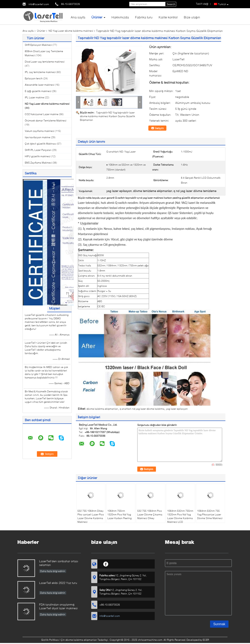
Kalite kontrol (168, 17)
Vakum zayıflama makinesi (40, 131)
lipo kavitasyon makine (37, 137)
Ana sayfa (78, 17)
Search (171, 4)
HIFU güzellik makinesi (38, 156)
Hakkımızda (120, 17)
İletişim (159, 128)
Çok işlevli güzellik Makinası (40, 144)
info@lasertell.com (39, 4)
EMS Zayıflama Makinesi (38, 163)
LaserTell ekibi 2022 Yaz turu (58, 583)
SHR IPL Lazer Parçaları (38, 150)
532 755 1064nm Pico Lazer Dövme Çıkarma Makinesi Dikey (150, 514)
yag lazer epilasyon (177, 409)
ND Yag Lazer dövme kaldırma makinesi (71, 31)
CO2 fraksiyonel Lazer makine (42, 114)
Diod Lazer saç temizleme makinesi (45, 62)
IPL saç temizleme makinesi (40, 72)
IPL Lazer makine (34, 97)
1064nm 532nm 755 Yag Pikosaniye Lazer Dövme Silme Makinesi (210, 514)
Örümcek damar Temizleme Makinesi (46, 121)
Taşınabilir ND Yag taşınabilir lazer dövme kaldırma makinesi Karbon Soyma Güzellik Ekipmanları (107, 116)
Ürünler (97, 17)
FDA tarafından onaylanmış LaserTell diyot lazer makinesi (58, 606)
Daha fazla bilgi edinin (53, 571)
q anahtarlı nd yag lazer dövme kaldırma (142, 409)
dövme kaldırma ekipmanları (102, 409)
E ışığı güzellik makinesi (38, 91)
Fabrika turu (144, 17)
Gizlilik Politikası (50, 640)
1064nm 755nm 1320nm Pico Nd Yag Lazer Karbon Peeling (119, 514)
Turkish (223, 4)
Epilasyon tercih (34, 78)
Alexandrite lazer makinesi (40, 85)
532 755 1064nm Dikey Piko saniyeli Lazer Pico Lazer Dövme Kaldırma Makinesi (91, 516)
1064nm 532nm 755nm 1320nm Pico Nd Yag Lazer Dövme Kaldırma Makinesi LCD (180, 516)
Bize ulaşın (192, 17)
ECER (206, 640)
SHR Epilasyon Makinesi (38, 45)
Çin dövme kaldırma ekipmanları (79, 640)
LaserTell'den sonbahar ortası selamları (59, 563)
